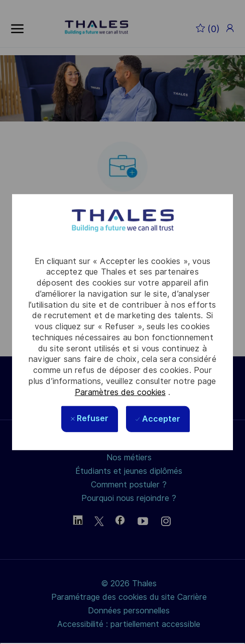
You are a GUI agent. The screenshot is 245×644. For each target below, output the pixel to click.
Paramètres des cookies (120, 392)
